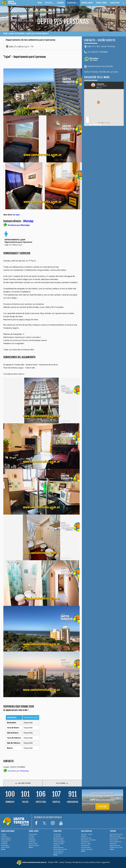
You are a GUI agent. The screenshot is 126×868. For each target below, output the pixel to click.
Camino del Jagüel (59, 842)
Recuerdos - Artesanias (88, 840)
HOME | (6, 34)
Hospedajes (5, 846)
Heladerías (32, 840)
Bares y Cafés (33, 844)
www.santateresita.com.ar (35, 862)
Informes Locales (115, 836)
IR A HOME (62, 783)
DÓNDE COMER (102, 3)
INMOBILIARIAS (87, 3)
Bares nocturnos (34, 846)
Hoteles (4, 834)
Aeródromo (57, 834)
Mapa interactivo (115, 846)
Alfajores (84, 836)
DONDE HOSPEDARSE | (18, 34)
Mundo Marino (58, 853)
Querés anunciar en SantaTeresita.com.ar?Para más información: (102, 797)
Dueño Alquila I (6, 838)
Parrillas (31, 836)
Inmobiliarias (85, 846)
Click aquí (102, 806)
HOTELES (50, 3)
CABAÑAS (61, 3)
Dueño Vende (5, 847)
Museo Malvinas (58, 847)
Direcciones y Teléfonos (117, 838)
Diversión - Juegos (87, 834)
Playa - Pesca (114, 840)
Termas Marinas (59, 851)
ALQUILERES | (31, 34)
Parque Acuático (59, 844)
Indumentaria (85, 842)
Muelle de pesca (59, 838)
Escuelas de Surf (86, 838)
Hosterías (4, 844)
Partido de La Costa (116, 847)
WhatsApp (28, 221)
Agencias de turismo (116, 834)
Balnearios (113, 844)
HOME (40, 3)
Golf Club (56, 846)
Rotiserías (32, 842)
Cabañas (4, 836)
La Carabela (57, 836)
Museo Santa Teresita (60, 849)
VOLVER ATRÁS (23, 783)
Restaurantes (33, 834)
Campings (4, 842)
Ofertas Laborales (87, 849)
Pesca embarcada (115, 842)
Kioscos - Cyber (86, 844)
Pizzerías (32, 838)
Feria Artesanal (86, 847)
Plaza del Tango (58, 840)
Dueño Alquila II (6, 840)
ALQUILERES (73, 3)
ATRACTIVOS (115, 3)
